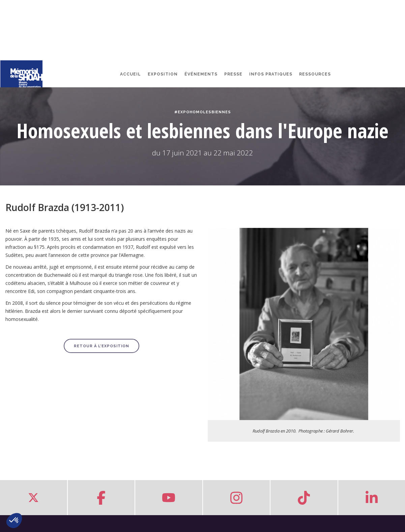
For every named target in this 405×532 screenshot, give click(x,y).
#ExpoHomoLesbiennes (203, 112)
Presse (233, 74)
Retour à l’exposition (102, 346)
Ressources (315, 74)
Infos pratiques (271, 74)
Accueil (131, 74)
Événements (201, 74)
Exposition (163, 74)
